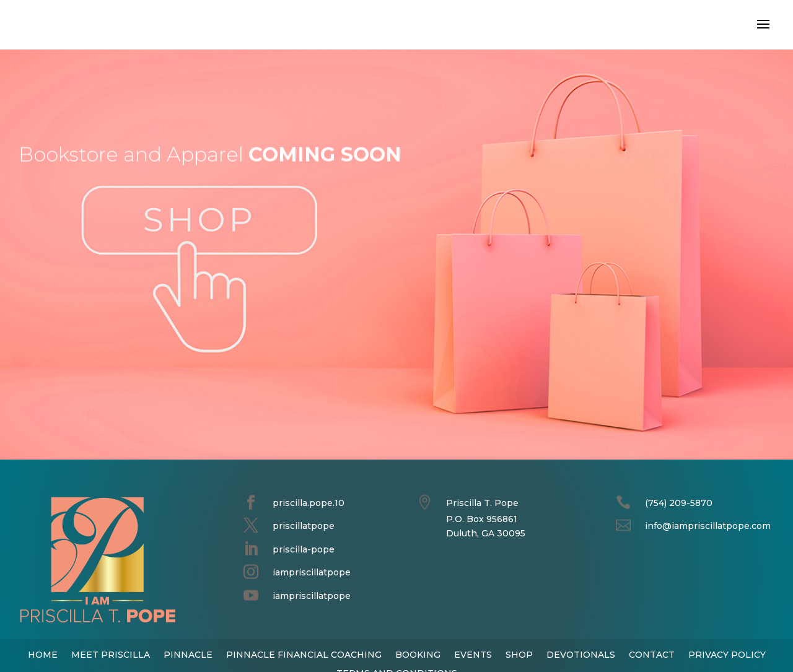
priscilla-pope (304, 549)
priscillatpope (304, 526)
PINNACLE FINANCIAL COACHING (304, 654)
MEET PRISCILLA (111, 654)
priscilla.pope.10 (309, 503)
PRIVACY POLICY (727, 654)
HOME (43, 654)
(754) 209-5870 (679, 503)
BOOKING (418, 654)
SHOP (519, 654)
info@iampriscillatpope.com (708, 526)
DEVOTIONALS (581, 654)
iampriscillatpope (312, 572)
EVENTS (473, 654)
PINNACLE (188, 654)
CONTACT (652, 654)
